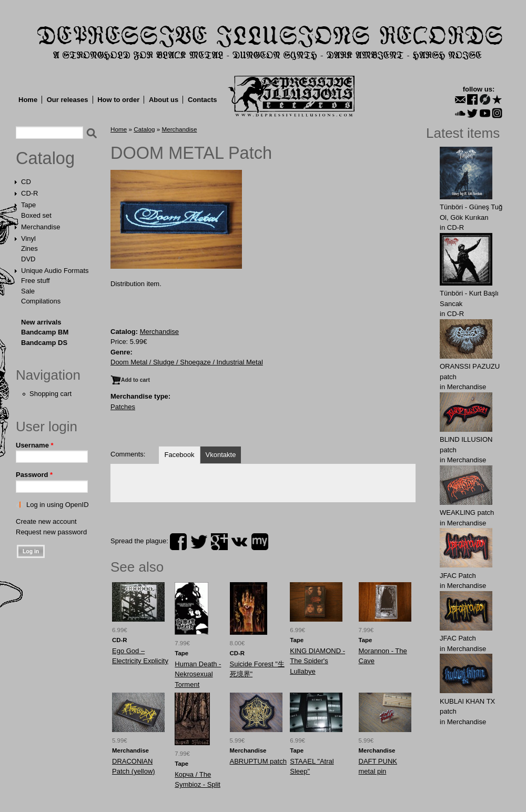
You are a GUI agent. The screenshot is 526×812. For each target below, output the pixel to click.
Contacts (203, 100)
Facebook (179, 455)
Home (28, 100)
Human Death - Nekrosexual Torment (198, 674)
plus (219, 542)
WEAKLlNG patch (467, 512)
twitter (199, 542)
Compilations (41, 301)
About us (164, 100)
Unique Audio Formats (55, 271)
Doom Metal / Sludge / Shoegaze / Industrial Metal (187, 362)
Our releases (68, 100)
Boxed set (36, 215)
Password (34, 475)
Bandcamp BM (45, 332)
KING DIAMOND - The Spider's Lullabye (317, 661)
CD (26, 182)
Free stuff (36, 281)
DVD (28, 259)
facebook (178, 542)
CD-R (30, 193)
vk (239, 542)
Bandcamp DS (44, 343)
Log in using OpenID (58, 505)
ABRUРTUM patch (258, 761)
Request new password (51, 532)
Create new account (46, 521)
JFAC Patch (458, 576)
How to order (118, 100)
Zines (29, 248)
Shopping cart (50, 394)
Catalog (45, 158)
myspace (260, 542)
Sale (28, 291)
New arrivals (41, 322)
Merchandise (41, 227)
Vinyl (28, 238)
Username (35, 445)
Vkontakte (221, 455)
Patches (123, 407)
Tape (28, 205)
